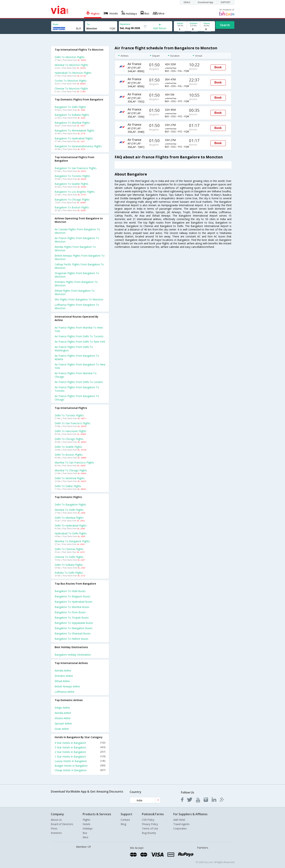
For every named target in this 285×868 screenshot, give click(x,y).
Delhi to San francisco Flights (72, 423)
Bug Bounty (149, 833)
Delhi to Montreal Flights (70, 478)
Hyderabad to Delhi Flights (71, 533)
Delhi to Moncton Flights (70, 57)
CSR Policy (148, 820)
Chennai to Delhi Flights (69, 557)
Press (54, 828)
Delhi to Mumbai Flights (69, 518)
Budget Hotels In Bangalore (80, 766)
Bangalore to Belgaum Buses (72, 596)
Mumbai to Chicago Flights (71, 470)
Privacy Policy (150, 824)
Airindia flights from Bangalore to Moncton (75, 249)
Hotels (86, 824)
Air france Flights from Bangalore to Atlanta (77, 357)
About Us (56, 820)
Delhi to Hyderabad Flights (71, 525)
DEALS (187, 2)
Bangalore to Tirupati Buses (72, 618)
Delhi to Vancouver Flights (70, 431)
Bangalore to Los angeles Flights (75, 192)
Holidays (88, 828)
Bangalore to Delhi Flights (70, 107)
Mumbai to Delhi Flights (69, 510)
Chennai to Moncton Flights (71, 88)
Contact (125, 820)
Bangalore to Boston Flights (72, 207)
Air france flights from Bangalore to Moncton (77, 240)
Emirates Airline (64, 676)
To (88, 24)
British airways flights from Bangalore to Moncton (80, 257)
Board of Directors (62, 824)
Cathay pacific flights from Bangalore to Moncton (79, 266)
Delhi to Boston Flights (69, 455)
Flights (86, 820)
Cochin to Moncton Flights (71, 81)
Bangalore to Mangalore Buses (74, 628)
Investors (56, 833)
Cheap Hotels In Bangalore (80, 770)
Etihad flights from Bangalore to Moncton (75, 292)
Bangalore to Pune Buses (70, 612)
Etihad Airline (62, 681)
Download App (205, 2)
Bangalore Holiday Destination (73, 655)
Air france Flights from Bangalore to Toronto (77, 389)
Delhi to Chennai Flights (69, 549)
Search (225, 25)
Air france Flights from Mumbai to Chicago (76, 375)
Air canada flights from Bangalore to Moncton (77, 231)
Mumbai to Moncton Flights (71, 65)
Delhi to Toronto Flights (69, 415)
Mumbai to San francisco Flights (74, 462)
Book (218, 67)
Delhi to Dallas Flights (68, 486)
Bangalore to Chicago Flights (72, 200)
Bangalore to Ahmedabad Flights (74, 130)
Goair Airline (62, 729)
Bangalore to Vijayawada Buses (74, 623)
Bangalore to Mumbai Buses (72, 607)
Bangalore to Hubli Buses (70, 591)
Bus (85, 833)
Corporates (180, 828)
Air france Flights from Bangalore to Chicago (77, 398)
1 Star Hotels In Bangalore (80, 757)
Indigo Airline (62, 708)
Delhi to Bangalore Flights (70, 504)
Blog (123, 824)
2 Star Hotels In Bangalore (80, 752)
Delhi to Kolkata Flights (69, 565)
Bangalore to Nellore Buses (71, 639)
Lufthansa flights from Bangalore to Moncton (77, 306)
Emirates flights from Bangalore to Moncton (76, 284)
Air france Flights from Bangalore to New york (80, 366)
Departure (125, 24)
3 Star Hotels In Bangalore (80, 747)
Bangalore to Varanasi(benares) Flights (78, 146)
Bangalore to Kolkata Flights (72, 115)
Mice (85, 837)
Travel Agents (181, 824)
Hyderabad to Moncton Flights (73, 73)
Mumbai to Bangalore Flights (72, 541)
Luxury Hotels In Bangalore (80, 761)
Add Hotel (179, 820)
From (56, 24)
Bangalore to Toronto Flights (72, 176)
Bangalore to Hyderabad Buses (74, 602)
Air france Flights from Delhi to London (79, 382)
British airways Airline (67, 686)
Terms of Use (150, 828)
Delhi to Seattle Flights (68, 447)
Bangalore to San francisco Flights (76, 168)
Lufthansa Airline (65, 692)
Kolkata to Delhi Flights (69, 573)
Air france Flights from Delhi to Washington (74, 349)
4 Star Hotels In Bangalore (80, 743)
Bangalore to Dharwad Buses (73, 633)
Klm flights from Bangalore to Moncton (79, 299)
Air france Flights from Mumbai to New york (79, 329)
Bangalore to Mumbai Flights (72, 123)
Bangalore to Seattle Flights (71, 184)
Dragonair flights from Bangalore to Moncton (77, 275)
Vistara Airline (63, 718)
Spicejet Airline (63, 723)
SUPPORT (226, 2)
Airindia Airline (63, 670)
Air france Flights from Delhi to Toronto (79, 336)
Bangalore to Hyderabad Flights (74, 138)
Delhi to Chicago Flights (69, 439)
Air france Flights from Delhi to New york (80, 342)
